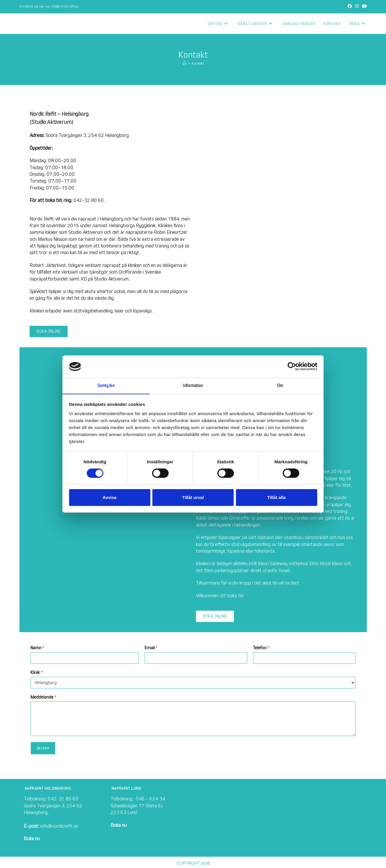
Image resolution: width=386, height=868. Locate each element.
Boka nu (32, 839)
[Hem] (184, 64)
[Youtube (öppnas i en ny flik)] (364, 7)
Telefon (261, 648)
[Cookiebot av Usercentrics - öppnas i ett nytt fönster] (292, 366)
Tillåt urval (193, 497)
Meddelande (43, 697)
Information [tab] (193, 385)
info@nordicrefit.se (64, 6)
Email (151, 648)
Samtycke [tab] (106, 385)
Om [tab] (280, 385)
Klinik (37, 672)
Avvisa (110, 497)
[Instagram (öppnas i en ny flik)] (357, 7)
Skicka (43, 748)
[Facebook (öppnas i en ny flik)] (350, 7)
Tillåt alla (277, 497)
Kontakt (198, 64)
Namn (37, 648)
